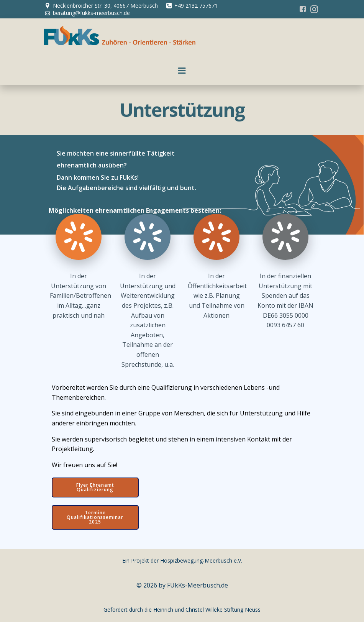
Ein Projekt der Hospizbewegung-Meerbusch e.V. (182, 560)
